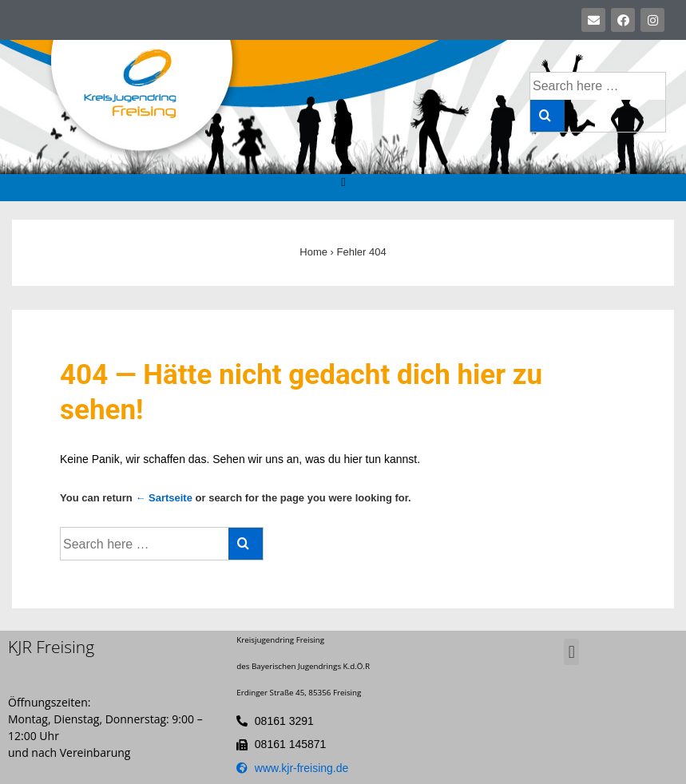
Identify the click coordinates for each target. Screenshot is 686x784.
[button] (344, 183)
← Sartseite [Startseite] (164, 498)
